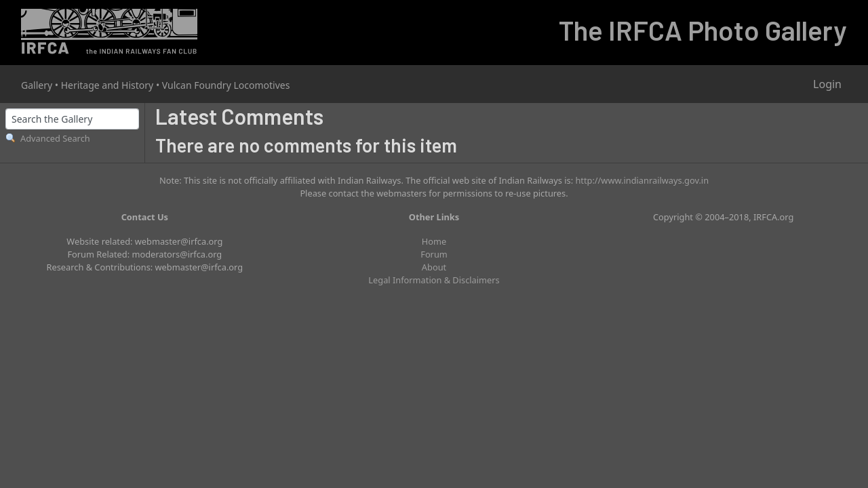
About (434, 267)
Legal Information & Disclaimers (434, 280)
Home (434, 241)
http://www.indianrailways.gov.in (642, 180)
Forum (434, 254)
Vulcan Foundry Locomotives (226, 85)
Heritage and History (107, 85)
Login (827, 84)
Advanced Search (55, 138)
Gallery (37, 85)
